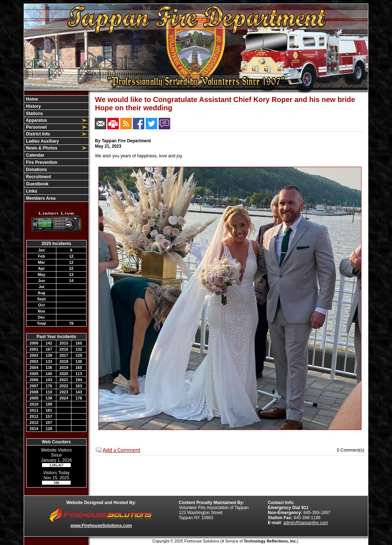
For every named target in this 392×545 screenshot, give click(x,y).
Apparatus (36, 120)
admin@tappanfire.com (305, 523)
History (33, 106)
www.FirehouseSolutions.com (101, 526)
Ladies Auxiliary (42, 141)
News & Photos (41, 148)
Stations (34, 114)
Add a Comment (122, 450)
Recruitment (38, 177)
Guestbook (37, 184)
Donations (36, 170)
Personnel (36, 127)
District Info (37, 134)
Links (31, 191)
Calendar (35, 155)
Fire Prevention (41, 162)
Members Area (40, 198)
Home (31, 99)
